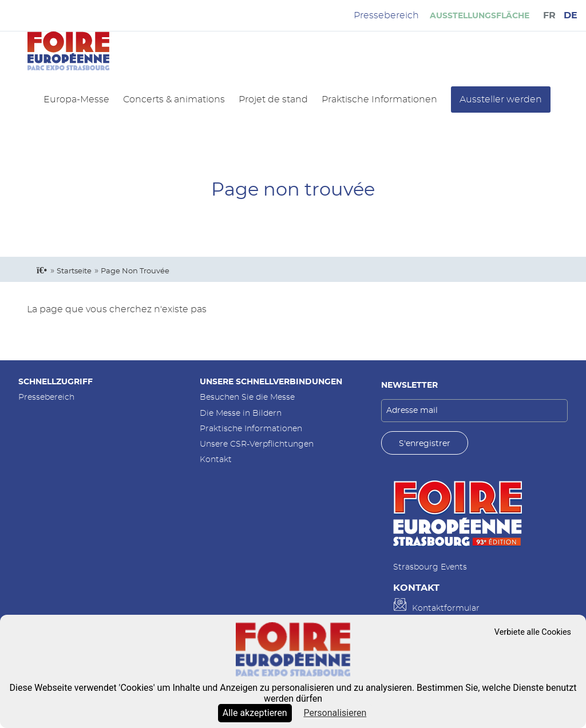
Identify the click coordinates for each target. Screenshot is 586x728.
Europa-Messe (76, 100)
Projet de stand (273, 100)
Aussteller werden (501, 100)
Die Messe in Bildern (241, 413)
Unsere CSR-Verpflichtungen (257, 444)
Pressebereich (46, 397)
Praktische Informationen (379, 100)
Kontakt (216, 460)
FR (549, 15)
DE (571, 15)
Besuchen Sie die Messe (247, 397)
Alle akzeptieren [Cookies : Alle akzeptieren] (255, 713)
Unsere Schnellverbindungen (271, 382)
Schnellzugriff (56, 382)
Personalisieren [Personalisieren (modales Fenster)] (335, 713)
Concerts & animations (174, 100)
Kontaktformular (446, 608)
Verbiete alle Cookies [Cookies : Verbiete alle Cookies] (533, 632)
